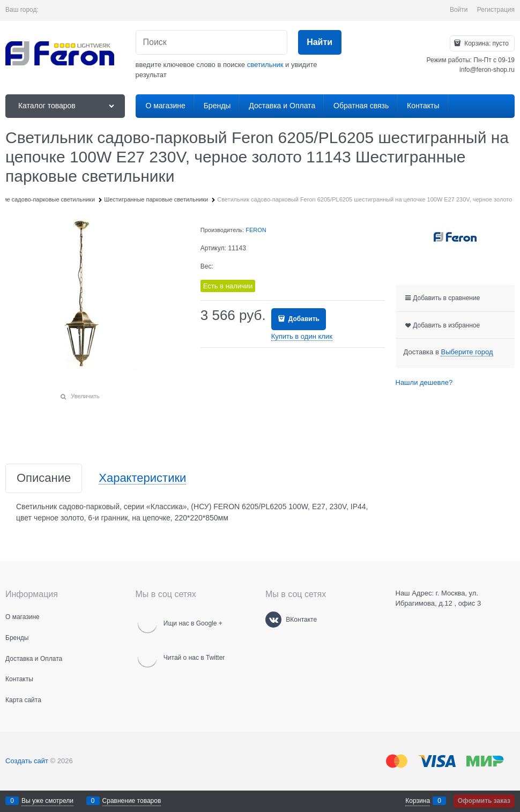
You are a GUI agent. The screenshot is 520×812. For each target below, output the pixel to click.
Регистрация (496, 10)
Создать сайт (27, 761)
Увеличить (85, 396)
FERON (256, 230)
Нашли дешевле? (424, 382)
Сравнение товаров (132, 801)
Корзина (418, 801)
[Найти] (320, 43)
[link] (467, 352)
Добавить (303, 319)
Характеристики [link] (142, 478)
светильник (265, 65)
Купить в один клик (302, 336)
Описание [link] (44, 478)
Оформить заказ (484, 801)
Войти (459, 10)
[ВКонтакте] (273, 620)
